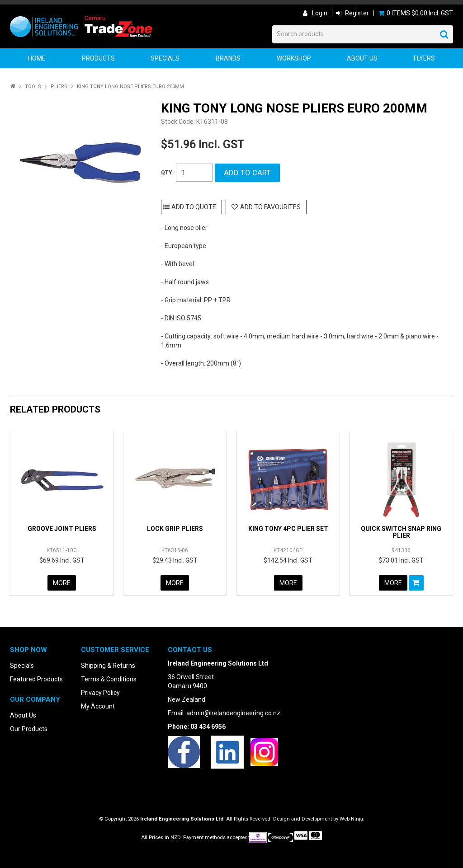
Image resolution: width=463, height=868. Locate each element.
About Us (362, 58)
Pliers (59, 87)
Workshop (294, 58)
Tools (33, 87)
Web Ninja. (352, 819)
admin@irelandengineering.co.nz (233, 713)
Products (98, 58)
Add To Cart (416, 583)
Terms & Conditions (109, 679)
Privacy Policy (100, 693)
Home (37, 58)
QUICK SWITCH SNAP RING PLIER (401, 532)
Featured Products (36, 679)
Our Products (29, 729)
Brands (228, 58)
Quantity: (167, 173)
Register (357, 13)
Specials (165, 58)
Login (320, 13)
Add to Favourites (270, 207)
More (62, 583)
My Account (98, 706)
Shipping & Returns (108, 666)
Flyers (424, 58)
